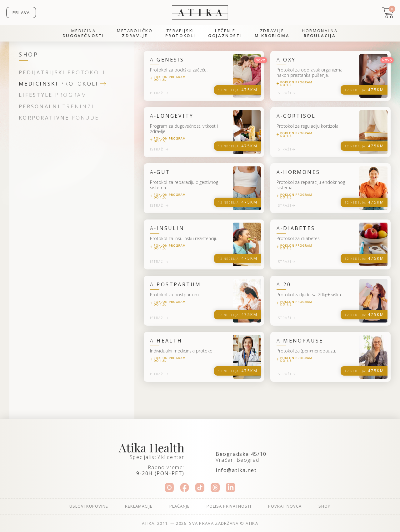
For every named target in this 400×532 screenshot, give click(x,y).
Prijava (21, 12)
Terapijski (180, 33)
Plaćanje (180, 506)
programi (54, 95)
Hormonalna (320, 33)
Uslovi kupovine (89, 506)
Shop (325, 506)
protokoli (62, 72)
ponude (59, 118)
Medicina (83, 33)
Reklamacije (139, 506)
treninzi (56, 106)
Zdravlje (272, 33)
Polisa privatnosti (229, 506)
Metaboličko (135, 33)
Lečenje (225, 33)
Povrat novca (285, 506)
